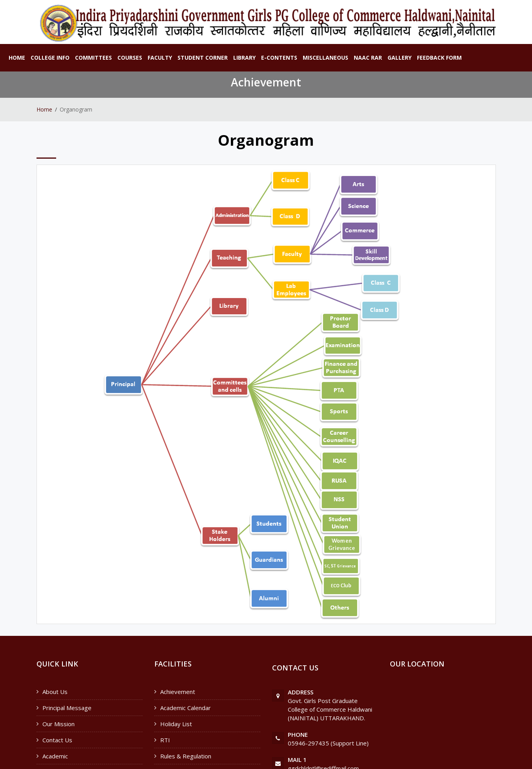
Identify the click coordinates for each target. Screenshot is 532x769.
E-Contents (279, 58)
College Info (50, 58)
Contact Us (57, 740)
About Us (55, 692)
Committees (93, 58)
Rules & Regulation (186, 756)
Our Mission (59, 724)
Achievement (178, 692)
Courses (130, 58)
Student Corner (203, 58)
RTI (165, 740)
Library (244, 58)
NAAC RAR (368, 58)
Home (17, 58)
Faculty (160, 58)
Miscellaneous (325, 58)
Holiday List (176, 724)
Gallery (399, 58)
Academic (55, 756)
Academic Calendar (186, 708)
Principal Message (67, 708)
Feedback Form (439, 58)
